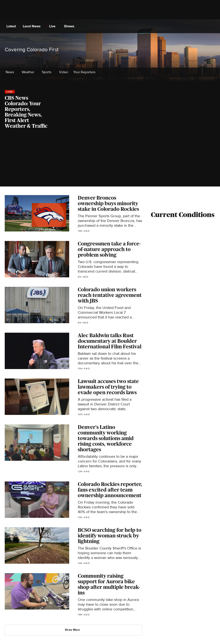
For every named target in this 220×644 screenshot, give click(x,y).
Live (54, 26)
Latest (12, 26)
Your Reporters (86, 72)
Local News (33, 26)
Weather (29, 72)
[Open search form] (212, 26)
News (11, 72)
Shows (70, 26)
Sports (48, 72)
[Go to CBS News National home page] (110, 26)
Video (64, 72)
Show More (74, 630)
